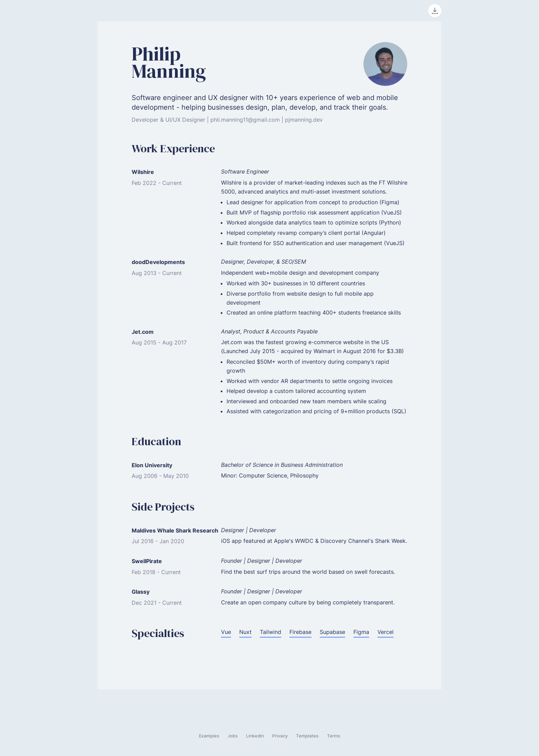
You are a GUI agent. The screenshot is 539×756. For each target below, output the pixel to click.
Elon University (152, 465)
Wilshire (143, 172)
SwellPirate (147, 561)
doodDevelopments (158, 262)
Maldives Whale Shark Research (175, 530)
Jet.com (143, 332)
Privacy (280, 736)
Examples (209, 736)
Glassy (141, 592)
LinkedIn (255, 736)
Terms (334, 736)
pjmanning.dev (304, 120)
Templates (307, 736)
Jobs (233, 736)
